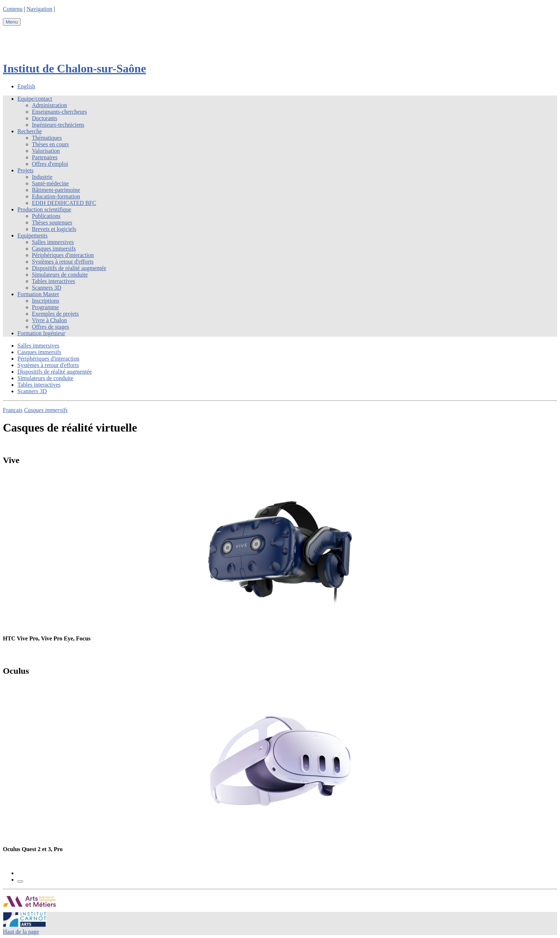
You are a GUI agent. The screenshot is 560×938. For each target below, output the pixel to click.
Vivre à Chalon (49, 320)
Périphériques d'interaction (63, 255)
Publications (46, 216)
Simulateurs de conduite (60, 275)
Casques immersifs (54, 249)
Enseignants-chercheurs (59, 112)
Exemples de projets (55, 314)
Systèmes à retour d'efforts (63, 262)
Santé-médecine (50, 183)
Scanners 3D (47, 288)
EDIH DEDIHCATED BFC (64, 203)
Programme (45, 307)
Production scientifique (44, 209)
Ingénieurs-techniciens (58, 125)
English (26, 86)
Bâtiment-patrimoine (56, 190)
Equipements (33, 235)
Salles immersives (53, 242)
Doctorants (45, 118)
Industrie (42, 177)
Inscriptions (46, 301)
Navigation (39, 9)
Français (13, 410)
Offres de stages (50, 327)
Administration (49, 105)
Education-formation (56, 196)
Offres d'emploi (50, 164)
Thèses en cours (50, 144)
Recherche (30, 131)
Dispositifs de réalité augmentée (69, 268)
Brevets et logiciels (54, 229)
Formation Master (38, 294)
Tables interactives (53, 281)
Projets (25, 170)
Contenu (13, 9)
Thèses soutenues (52, 222)
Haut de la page (21, 932)
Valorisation (46, 151)
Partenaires (45, 157)
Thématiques (47, 138)
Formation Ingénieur (41, 333)
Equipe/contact (35, 99)
